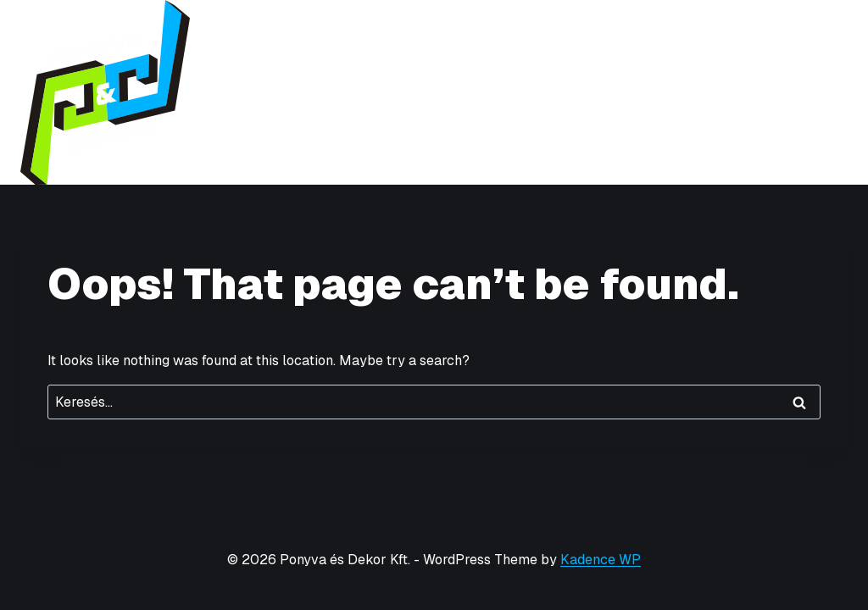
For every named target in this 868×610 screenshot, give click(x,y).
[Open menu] (832, 92)
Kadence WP (601, 560)
